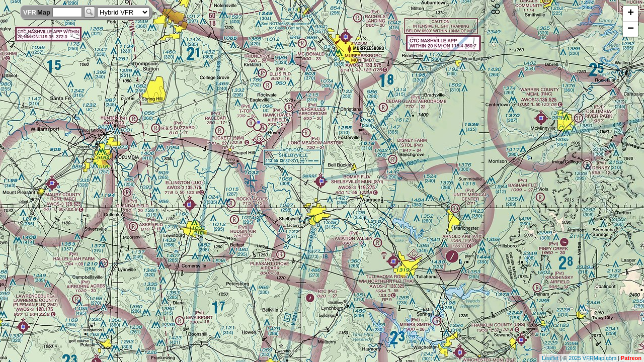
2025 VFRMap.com (592, 358)
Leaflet (550, 358)
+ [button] (631, 14)
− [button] (631, 29)
